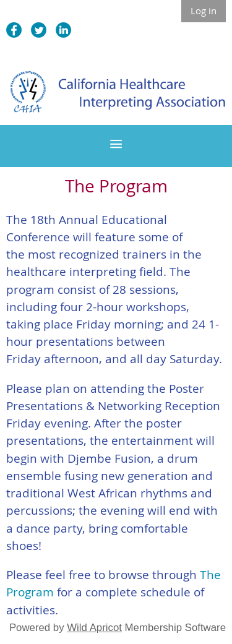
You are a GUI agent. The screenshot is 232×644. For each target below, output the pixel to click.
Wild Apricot (94, 628)
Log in (204, 11)
